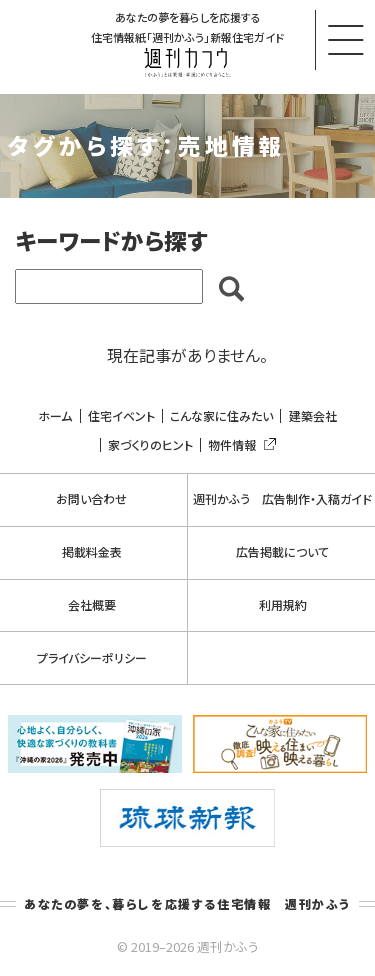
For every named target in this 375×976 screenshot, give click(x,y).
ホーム (55, 416)
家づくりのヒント (150, 445)
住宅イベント (121, 416)
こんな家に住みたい (221, 416)
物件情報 (238, 445)
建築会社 (313, 416)
